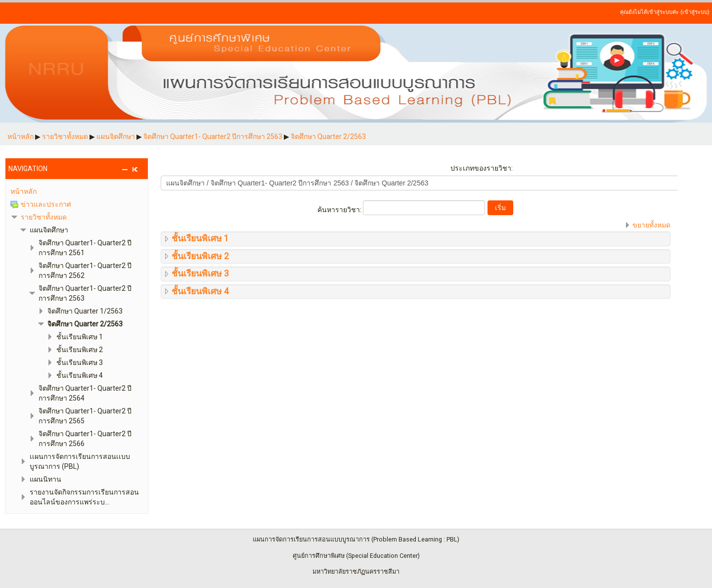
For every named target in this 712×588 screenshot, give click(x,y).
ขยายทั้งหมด (651, 225)
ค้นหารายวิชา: (340, 210)
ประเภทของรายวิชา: (482, 168)
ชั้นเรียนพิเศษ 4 (200, 291)
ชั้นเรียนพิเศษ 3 (200, 273)
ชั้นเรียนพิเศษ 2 (200, 256)
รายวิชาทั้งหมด (44, 217)
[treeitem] (77, 191)
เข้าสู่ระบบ (695, 12)
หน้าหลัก (23, 191)
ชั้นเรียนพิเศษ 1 (200, 238)
